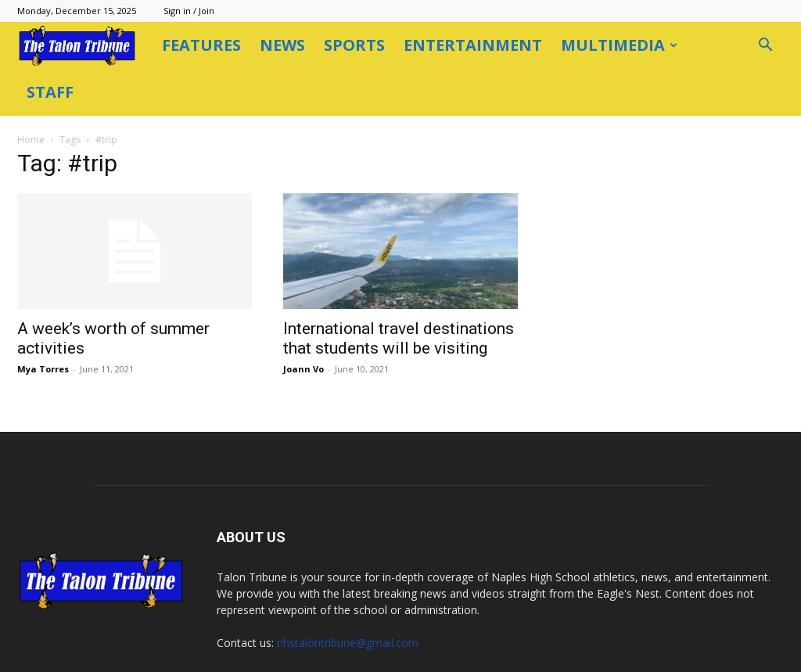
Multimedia (619, 45)
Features (201, 45)
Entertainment (473, 45)
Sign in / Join (189, 11)
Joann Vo (385, 322)
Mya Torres (124, 322)
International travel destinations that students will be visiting (480, 291)
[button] (765, 47)
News (282, 45)
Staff (50, 92)
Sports (354, 45)
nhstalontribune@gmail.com (348, 597)
